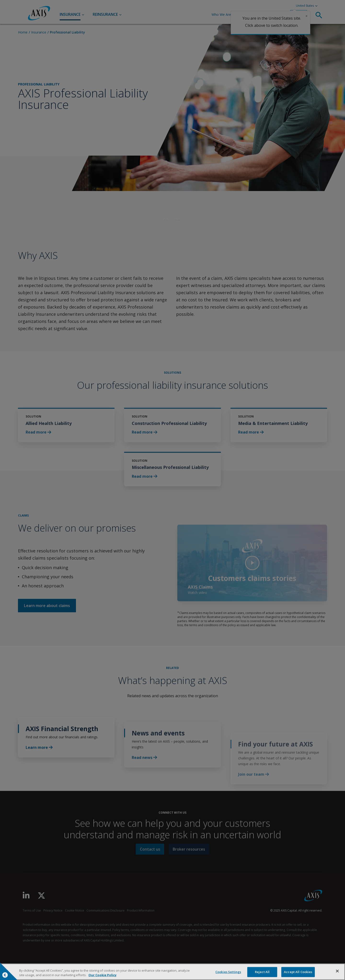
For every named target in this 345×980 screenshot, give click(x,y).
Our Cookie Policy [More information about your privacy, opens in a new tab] (102, 975)
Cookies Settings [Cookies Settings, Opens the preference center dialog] (228, 972)
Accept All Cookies (298, 972)
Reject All (262, 972)
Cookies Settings (5, 975)
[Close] (337, 971)
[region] (172, 972)
